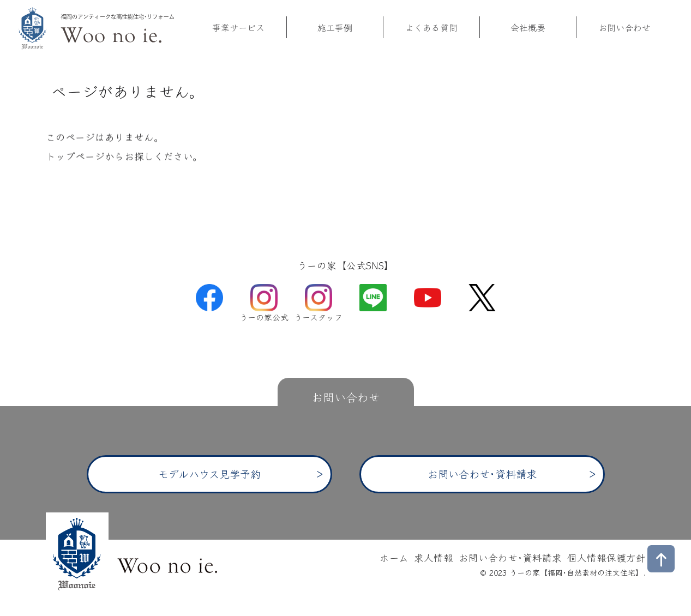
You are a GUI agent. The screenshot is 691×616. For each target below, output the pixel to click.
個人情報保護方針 (606, 557)
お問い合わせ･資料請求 (482, 474)
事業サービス (238, 28)
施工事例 (335, 28)
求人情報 (434, 557)
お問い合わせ (624, 28)
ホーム (394, 557)
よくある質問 (431, 28)
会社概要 (528, 28)
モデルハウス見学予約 (209, 474)
